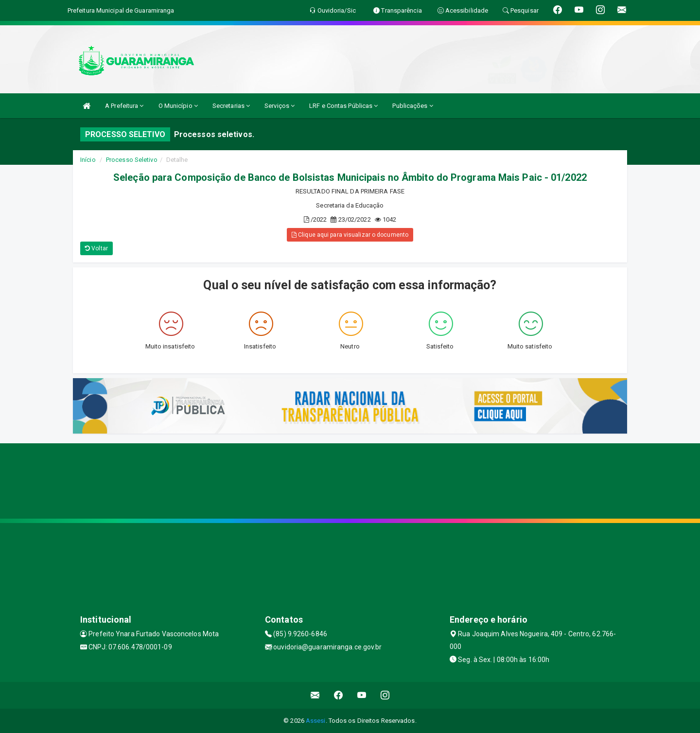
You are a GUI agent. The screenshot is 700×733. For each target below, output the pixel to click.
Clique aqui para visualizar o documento (350, 235)
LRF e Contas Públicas (343, 106)
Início (88, 160)
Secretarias (231, 106)
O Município (178, 106)
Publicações (412, 106)
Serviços (280, 106)
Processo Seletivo (132, 160)
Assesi (316, 721)
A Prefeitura (124, 106)
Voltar (96, 248)
